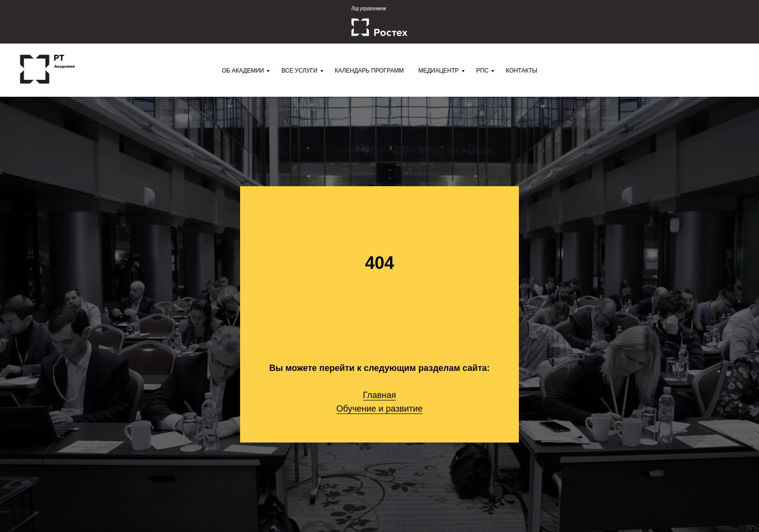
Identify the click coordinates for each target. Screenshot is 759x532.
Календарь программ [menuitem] (370, 71)
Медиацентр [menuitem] (439, 71)
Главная (380, 395)
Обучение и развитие (379, 409)
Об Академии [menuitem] (243, 71)
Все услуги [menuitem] (299, 71)
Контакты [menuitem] (522, 71)
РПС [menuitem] (482, 71)
